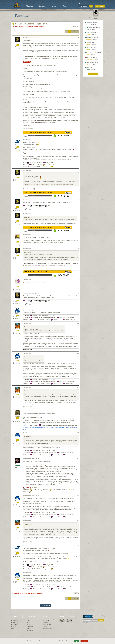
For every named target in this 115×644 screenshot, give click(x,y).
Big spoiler (27, 62)
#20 (78, 573)
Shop (65, 6)
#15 (78, 433)
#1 (78, 38)
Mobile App (30, 630)
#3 (78, 170)
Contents (14, 626)
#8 (78, 279)
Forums (54, 6)
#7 (78, 249)
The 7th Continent (23, 27)
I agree (77, 641)
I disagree (84, 641)
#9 (78, 293)
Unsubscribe (86, 622)
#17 (78, 496)
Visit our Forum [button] (93, 74)
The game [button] (30, 6)
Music (29, 624)
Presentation (15, 620)
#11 (78, 323)
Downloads (30, 626)
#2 (78, 140)
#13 (78, 387)
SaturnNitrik (27, 174)
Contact (45, 626)
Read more (69, 641)
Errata (29, 628)
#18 (78, 521)
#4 (78, 200)
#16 (78, 459)
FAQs (29, 620)
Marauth (17, 313)
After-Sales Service (48, 628)
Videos (29, 622)
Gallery (13, 628)
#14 (78, 411)
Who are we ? (47, 620)
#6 (78, 235)
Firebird (17, 464)
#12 (78, 353)
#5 (78, 214)
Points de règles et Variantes (36, 27)
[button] (81, 3)
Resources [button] (43, 6)
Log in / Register (100, 6)
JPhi (17, 285)
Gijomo (17, 240)
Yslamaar (17, 329)
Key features (15, 624)
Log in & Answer (46, 606)
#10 (78, 308)
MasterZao (17, 416)
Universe (14, 622)
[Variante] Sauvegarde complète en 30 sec (32, 24)
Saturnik (17, 145)
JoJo (17, 43)
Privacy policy (47, 624)
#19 (78, 546)
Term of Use (46, 622)
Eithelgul (17, 205)
